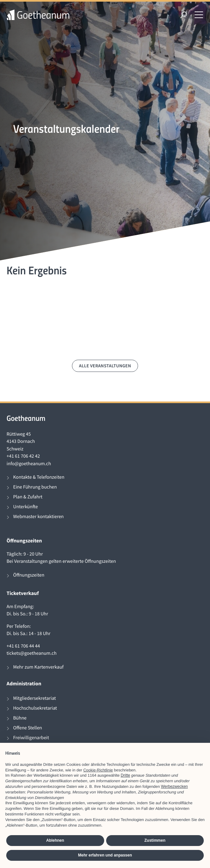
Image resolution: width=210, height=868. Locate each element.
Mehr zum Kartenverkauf (38, 667)
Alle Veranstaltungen (105, 366)
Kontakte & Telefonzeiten (39, 477)
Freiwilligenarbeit (31, 738)
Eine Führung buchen (35, 487)
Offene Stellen (28, 728)
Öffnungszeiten (29, 575)
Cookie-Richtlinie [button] (98, 770)
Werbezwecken (175, 787)
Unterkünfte (25, 507)
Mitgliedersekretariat (35, 698)
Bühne (20, 718)
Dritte (125, 775)
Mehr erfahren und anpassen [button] (105, 855)
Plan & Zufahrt (28, 497)
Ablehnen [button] (55, 840)
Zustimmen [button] (155, 840)
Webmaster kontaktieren (38, 517)
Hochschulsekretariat (35, 708)
